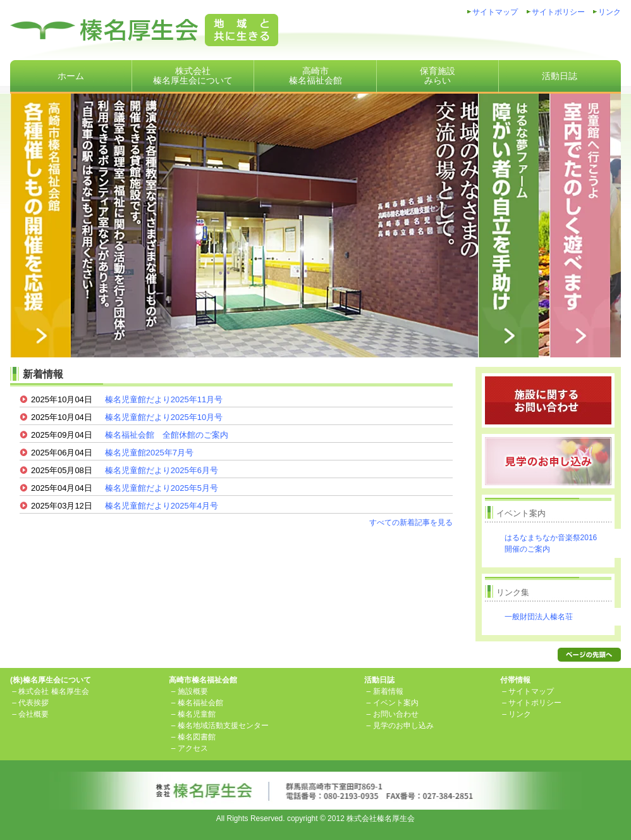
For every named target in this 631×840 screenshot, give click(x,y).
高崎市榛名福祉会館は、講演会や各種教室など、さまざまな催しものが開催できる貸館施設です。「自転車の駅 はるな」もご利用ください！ (315, 225)
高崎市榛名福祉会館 (315, 76)
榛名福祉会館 (200, 703)
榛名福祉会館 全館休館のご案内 (167, 435)
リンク (610, 12)
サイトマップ (495, 12)
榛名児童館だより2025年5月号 (162, 488)
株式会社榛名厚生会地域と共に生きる (144, 30)
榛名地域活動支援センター (223, 726)
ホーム (71, 76)
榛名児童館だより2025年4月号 (162, 506)
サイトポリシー (558, 12)
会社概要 (34, 714)
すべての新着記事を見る (411, 522)
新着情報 (388, 691)
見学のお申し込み (403, 726)
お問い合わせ (396, 714)
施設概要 (193, 691)
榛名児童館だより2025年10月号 (164, 417)
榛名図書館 (197, 737)
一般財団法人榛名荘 (539, 617)
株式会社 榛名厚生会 (53, 691)
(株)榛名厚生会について (51, 680)
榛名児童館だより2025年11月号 (164, 399)
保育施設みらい (438, 76)
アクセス (193, 748)
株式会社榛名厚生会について (193, 76)
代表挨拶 (34, 703)
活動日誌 (560, 76)
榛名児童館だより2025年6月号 (162, 470)
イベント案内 (396, 703)
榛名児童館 (197, 714)
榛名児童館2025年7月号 (149, 453)
